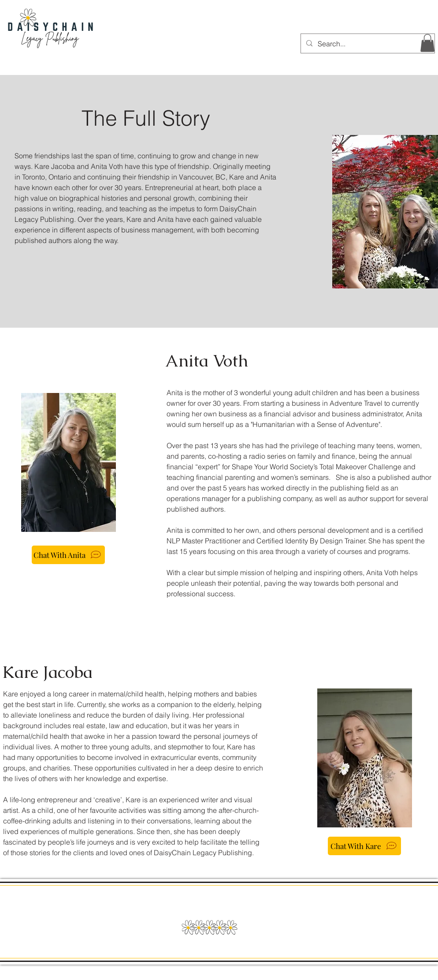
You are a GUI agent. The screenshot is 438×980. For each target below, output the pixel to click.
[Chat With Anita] (68, 555)
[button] (427, 43)
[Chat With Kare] (364, 846)
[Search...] (367, 43)
